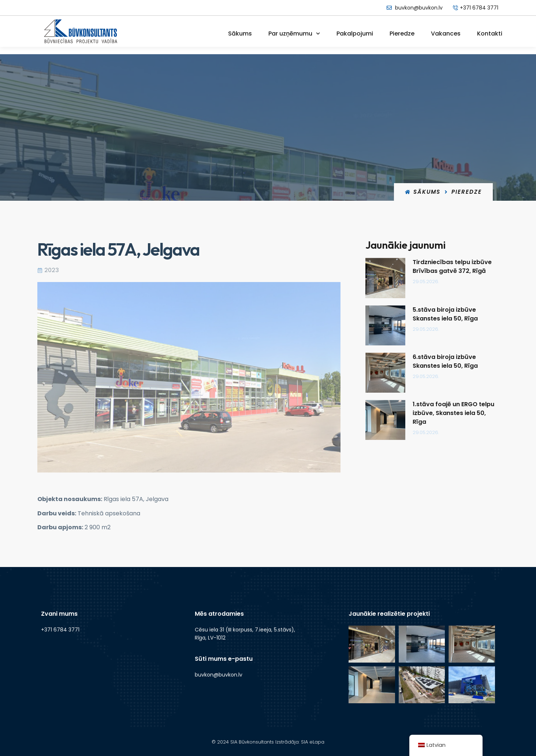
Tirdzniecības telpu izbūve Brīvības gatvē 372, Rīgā (454, 266)
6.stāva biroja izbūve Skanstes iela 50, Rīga (447, 361)
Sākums (240, 34)
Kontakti (490, 34)
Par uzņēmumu (294, 34)
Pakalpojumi (355, 34)
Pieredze (402, 34)
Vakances (446, 34)
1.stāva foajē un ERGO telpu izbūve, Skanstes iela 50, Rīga (456, 413)
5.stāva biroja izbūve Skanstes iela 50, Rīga (447, 314)
